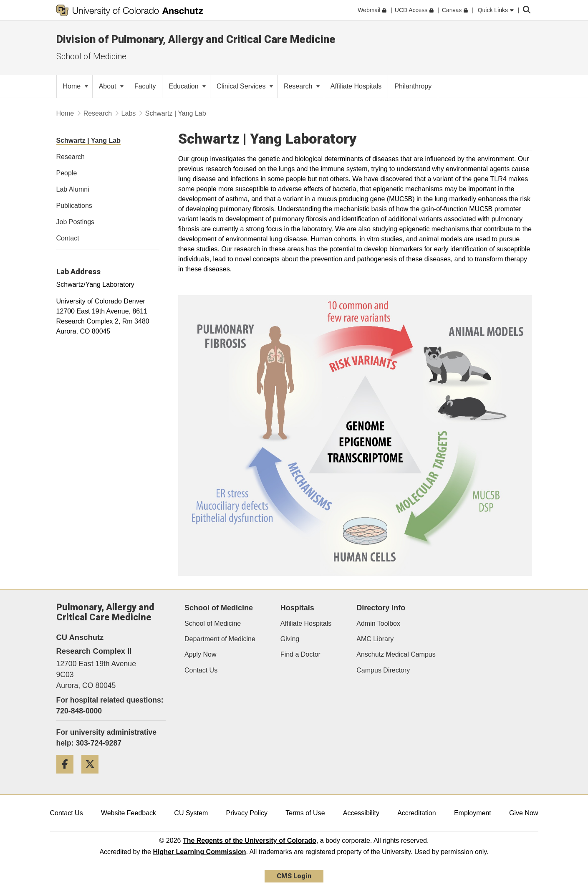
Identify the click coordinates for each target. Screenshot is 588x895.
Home (76, 86)
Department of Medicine (220, 639)
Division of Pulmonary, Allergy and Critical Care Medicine (196, 39)
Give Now (524, 813)
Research (302, 86)
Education (187, 86)
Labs (129, 113)
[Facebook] (68, 777)
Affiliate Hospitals (306, 623)
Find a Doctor (300, 654)
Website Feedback (129, 813)
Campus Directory (383, 670)
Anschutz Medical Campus (396, 654)
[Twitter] (93, 777)
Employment (473, 813)
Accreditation (417, 813)
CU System (191, 813)
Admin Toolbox (378, 623)
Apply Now (200, 654)
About (111, 86)
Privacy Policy (247, 813)
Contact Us (201, 670)
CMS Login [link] (294, 876)
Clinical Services (245, 86)
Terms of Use (305, 813)
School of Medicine (213, 623)
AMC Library (375, 639)
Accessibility (361, 813)
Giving (290, 639)
